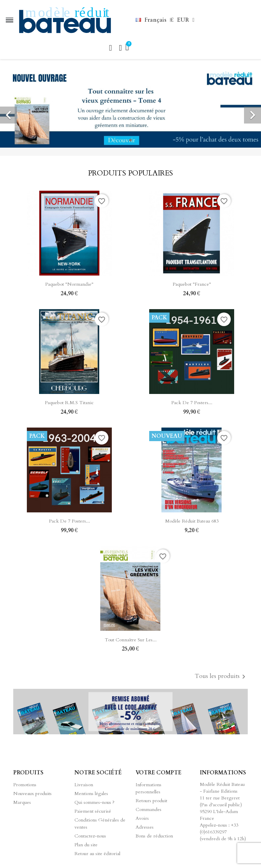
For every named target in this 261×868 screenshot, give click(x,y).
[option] (130, 107)
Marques (22, 802)
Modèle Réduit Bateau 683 (192, 521)
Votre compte (159, 773)
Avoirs (142, 818)
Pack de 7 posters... (192, 403)
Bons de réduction (154, 836)
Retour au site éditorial (97, 854)
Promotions (25, 785)
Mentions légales (91, 794)
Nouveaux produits (32, 794)
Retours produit (151, 801)
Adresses (145, 827)
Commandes (149, 809)
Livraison (84, 785)
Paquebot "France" (192, 284)
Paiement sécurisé (93, 811)
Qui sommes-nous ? (94, 802)
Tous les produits (221, 677)
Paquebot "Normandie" (69, 284)
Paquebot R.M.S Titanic (69, 403)
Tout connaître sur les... (131, 640)
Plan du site (86, 845)
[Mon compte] (120, 48)
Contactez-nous (90, 836)
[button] (110, 48)
